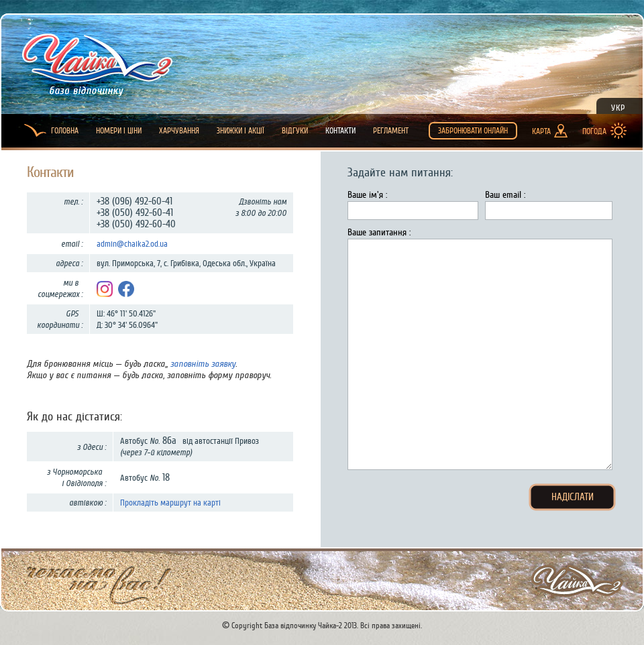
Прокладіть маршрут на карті (170, 503)
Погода (594, 131)
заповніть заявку (203, 364)
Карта (541, 131)
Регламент (391, 131)
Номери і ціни (119, 131)
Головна (65, 131)
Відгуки (295, 131)
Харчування (179, 131)
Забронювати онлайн (473, 131)
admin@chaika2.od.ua (132, 244)
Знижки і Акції (240, 131)
